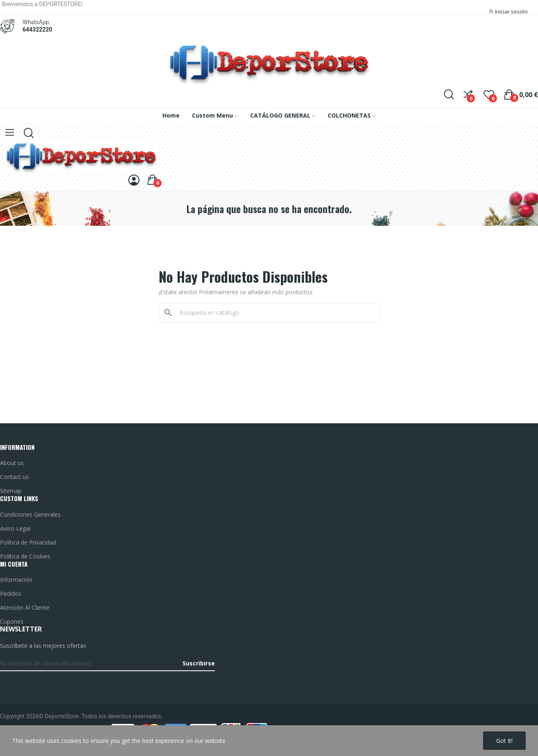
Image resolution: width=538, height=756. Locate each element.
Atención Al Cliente (25, 607)
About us (12, 463)
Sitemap (11, 491)
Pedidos (11, 594)
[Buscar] (274, 313)
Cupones (12, 621)
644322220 (37, 30)
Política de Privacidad (28, 542)
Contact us (14, 477)
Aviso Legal (15, 528)
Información (16, 580)
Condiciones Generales (30, 514)
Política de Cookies (25, 556)
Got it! (504, 741)
